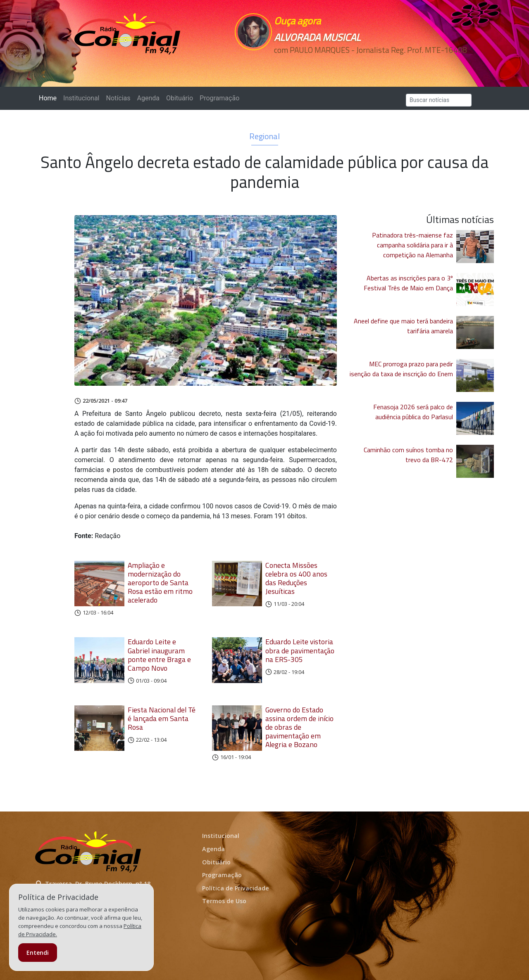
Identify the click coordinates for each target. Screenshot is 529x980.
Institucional (81, 98)
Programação (219, 98)
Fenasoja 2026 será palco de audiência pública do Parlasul (413, 412)
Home (49, 98)
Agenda (148, 98)
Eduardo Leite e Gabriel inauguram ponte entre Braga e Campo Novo (159, 655)
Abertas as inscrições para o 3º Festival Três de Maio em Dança (408, 283)
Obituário (180, 98)
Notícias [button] (118, 98)
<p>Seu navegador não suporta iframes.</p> (322, 65)
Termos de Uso (224, 901)
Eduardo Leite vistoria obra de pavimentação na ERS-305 (300, 650)
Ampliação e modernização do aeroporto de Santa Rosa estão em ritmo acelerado (160, 583)
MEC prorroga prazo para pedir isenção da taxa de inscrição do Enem (401, 369)
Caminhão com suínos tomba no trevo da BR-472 (408, 455)
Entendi (38, 953)
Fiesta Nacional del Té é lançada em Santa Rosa (162, 718)
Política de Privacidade (236, 888)
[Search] (439, 100)
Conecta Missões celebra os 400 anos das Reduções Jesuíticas (296, 578)
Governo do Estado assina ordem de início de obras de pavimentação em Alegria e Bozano (299, 727)
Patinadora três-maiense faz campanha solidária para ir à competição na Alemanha (412, 245)
